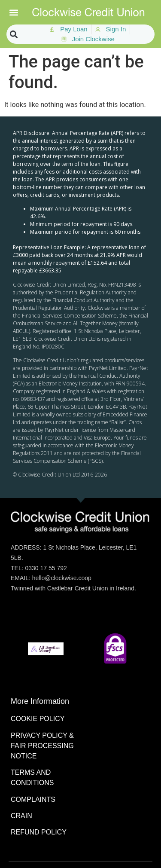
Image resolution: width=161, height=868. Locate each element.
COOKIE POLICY (38, 719)
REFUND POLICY (39, 832)
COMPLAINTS (33, 799)
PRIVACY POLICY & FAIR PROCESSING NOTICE (42, 746)
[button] (14, 12)
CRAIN (21, 816)
